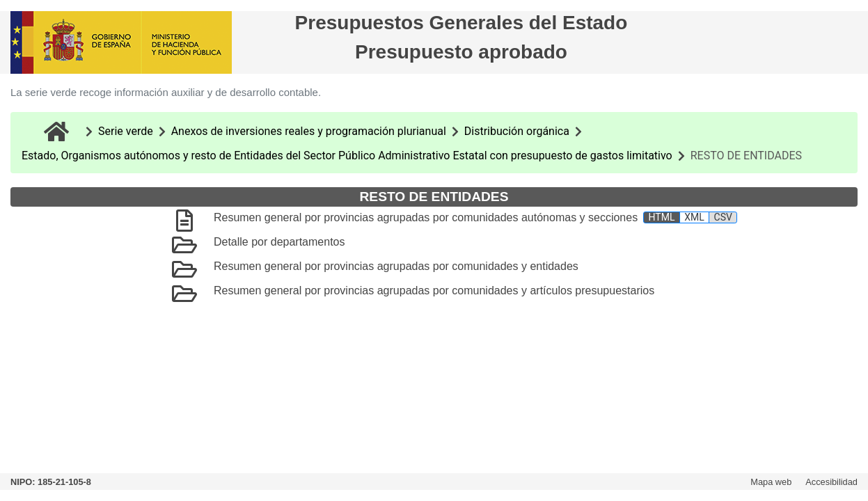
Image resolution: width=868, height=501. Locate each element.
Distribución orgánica (517, 131)
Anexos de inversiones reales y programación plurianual (309, 131)
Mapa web (771, 482)
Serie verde (126, 131)
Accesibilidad (831, 482)
